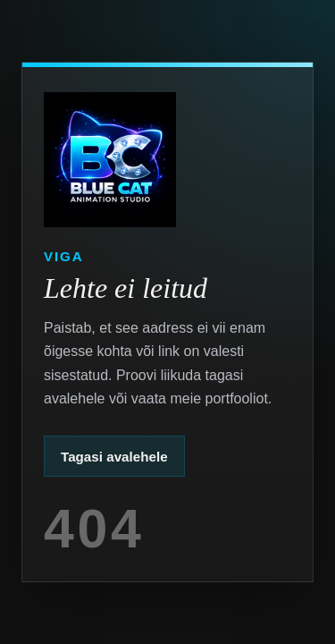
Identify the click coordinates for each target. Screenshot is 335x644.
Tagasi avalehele (114, 457)
